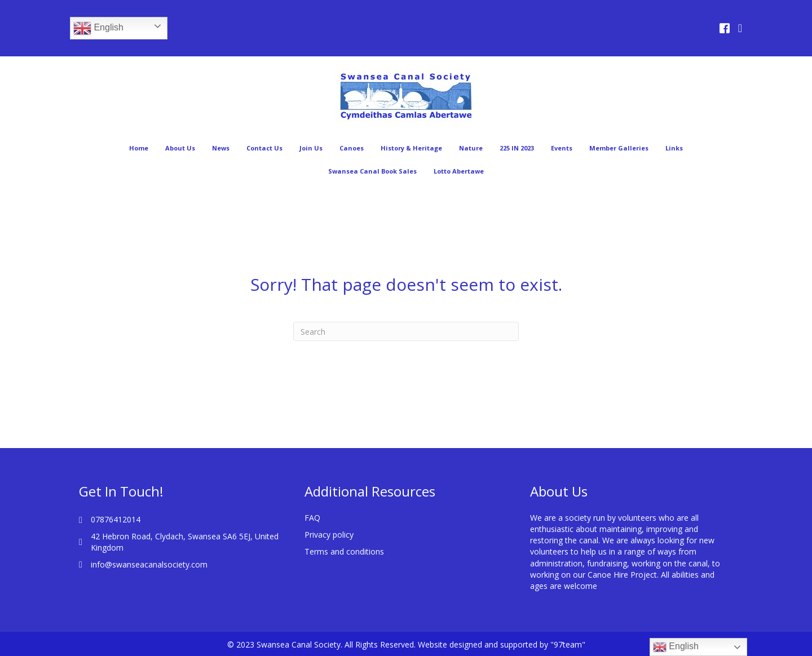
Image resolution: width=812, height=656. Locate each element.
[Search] (406, 331)
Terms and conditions (344, 551)
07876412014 (116, 519)
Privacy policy (329, 535)
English (98, 28)
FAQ (312, 518)
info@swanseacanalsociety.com (149, 564)
